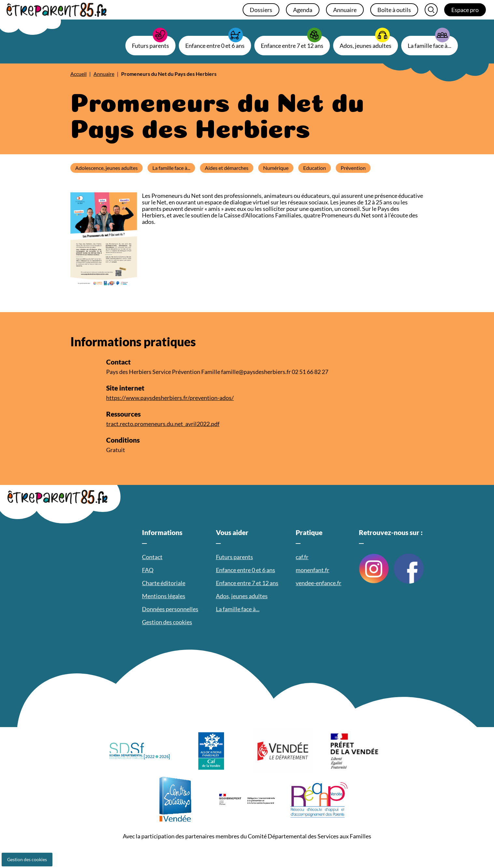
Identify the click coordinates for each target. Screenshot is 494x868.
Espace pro (465, 10)
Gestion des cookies (27, 859)
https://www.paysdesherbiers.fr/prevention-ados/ (170, 398)
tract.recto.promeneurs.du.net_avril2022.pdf (163, 424)
